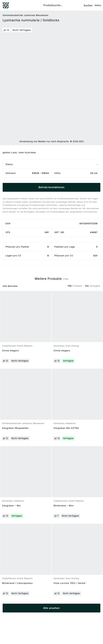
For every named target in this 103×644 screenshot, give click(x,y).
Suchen (88, 5)
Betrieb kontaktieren (51, 187)
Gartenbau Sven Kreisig (66, 346)
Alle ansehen (51, 608)
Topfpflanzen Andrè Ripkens (17, 346)
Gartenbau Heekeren (65, 423)
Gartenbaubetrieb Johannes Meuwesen (26, 15)
